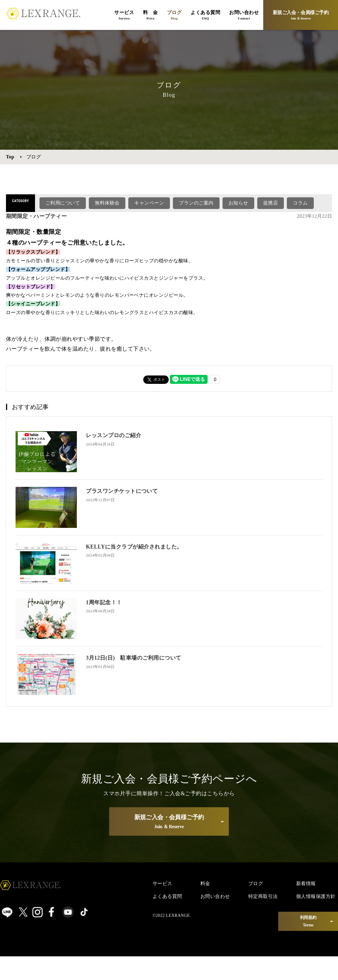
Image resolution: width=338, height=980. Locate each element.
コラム (300, 203)
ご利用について (63, 203)
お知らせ (238, 203)
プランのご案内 (196, 203)
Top (10, 157)
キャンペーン (149, 203)
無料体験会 (107, 203)
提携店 (271, 203)
